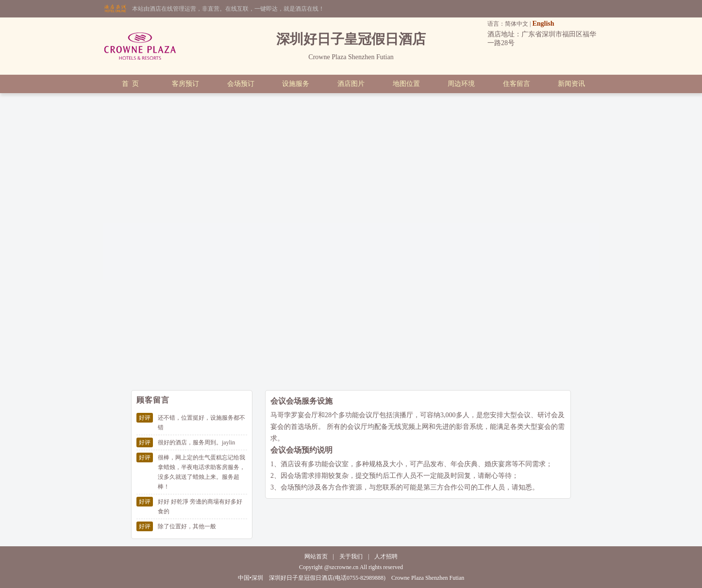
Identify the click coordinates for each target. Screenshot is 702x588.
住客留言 (517, 84)
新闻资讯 (571, 84)
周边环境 (461, 84)
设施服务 (296, 84)
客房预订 (185, 84)
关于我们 (351, 556)
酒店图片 (351, 84)
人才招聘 (386, 556)
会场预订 (241, 84)
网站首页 (316, 556)
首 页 (130, 84)
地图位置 (406, 84)
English (543, 24)
